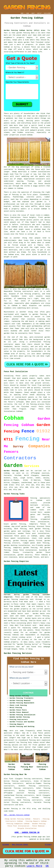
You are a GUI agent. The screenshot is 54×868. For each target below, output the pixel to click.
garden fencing (40, 314)
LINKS (27, 13)
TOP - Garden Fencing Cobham (17, 815)
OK (47, 866)
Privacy (48, 844)
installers (40, 179)
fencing (47, 240)
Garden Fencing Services (18, 653)
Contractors (26, 225)
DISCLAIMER (47, 13)
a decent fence (29, 47)
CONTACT (39, 13)
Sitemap (6, 844)
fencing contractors (41, 128)
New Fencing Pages (20, 844)
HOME (22, 13)
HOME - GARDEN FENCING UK (27, 833)
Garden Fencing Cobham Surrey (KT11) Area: (25, 30)
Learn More (34, 866)
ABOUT (33, 13)
